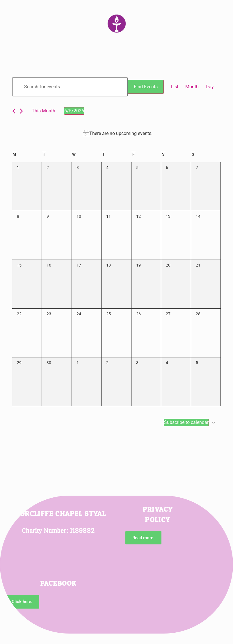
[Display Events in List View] (175, 87)
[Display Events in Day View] (210, 87)
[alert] (118, 134)
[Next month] (21, 111)
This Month (43, 111)
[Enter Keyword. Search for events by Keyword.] (70, 87)
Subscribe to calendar (186, 422)
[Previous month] (14, 111)
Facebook (58, 583)
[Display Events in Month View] (192, 87)
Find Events (146, 87)
